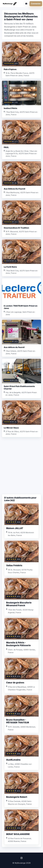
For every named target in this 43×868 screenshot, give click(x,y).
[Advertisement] (21, 470)
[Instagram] (21, 858)
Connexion (36, 4)
